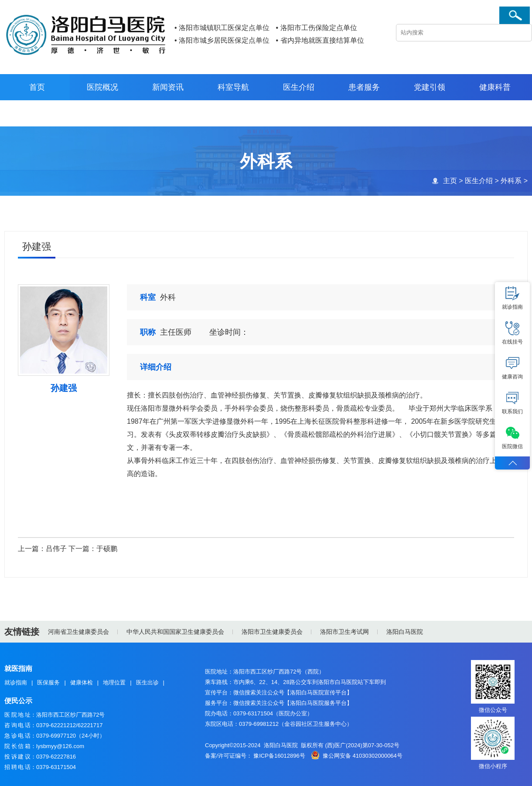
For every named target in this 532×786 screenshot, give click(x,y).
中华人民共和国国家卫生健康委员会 (175, 632)
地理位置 (114, 682)
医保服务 (48, 682)
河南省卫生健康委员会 (78, 632)
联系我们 (512, 403)
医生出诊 (147, 682)
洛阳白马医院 (405, 632)
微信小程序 (493, 766)
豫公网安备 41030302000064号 (363, 756)
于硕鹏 (107, 549)
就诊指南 (16, 682)
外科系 (511, 181)
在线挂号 (512, 333)
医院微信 (512, 438)
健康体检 (82, 682)
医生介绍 (478, 181)
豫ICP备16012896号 (279, 756)
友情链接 (22, 632)
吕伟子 (56, 549)
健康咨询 (512, 368)
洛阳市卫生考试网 (344, 632)
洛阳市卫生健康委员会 (272, 632)
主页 (450, 181)
